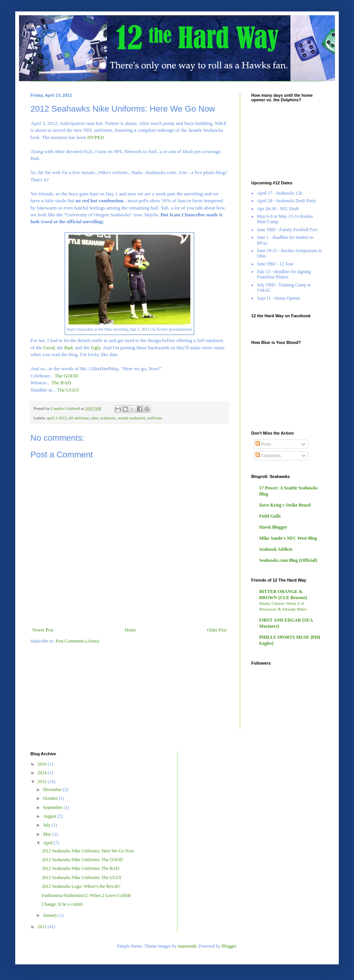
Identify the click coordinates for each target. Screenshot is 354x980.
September (53, 807)
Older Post (217, 630)
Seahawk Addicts (276, 549)
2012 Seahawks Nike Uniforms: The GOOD (82, 860)
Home (130, 630)
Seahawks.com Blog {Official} (288, 560)
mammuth (187, 946)
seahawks (108, 418)
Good (49, 348)
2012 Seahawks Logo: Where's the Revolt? (81, 886)
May (48, 834)
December (53, 790)
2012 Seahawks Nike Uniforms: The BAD (81, 868)
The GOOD (66, 376)
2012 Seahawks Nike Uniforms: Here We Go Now (88, 851)
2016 (43, 764)
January (51, 915)
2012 (43, 782)
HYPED (96, 137)
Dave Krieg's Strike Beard (285, 505)
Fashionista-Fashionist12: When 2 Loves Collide (86, 895)
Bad (68, 348)
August (50, 816)
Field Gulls (270, 516)
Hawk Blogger (273, 527)
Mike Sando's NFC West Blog (288, 538)
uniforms (155, 418)
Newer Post (43, 630)
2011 (43, 927)
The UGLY (68, 390)
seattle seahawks (132, 418)
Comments (268, 456)
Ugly (96, 348)
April (48, 843)
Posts (263, 444)
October (51, 798)
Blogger (229, 946)
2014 (43, 773)
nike (95, 418)
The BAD (61, 383)
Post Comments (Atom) (77, 641)
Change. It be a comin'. (63, 904)
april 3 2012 (56, 418)
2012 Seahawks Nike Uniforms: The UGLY (82, 878)
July (47, 825)
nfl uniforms (79, 418)
